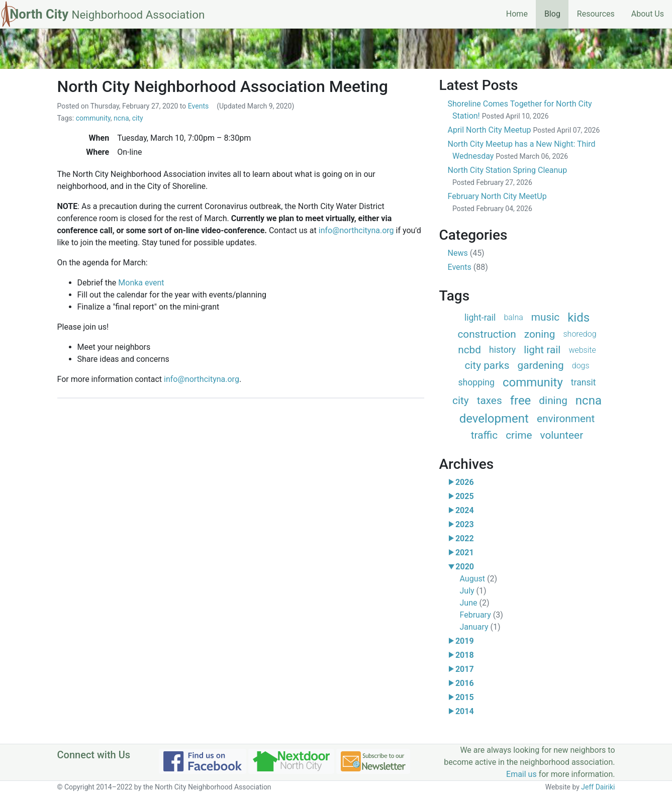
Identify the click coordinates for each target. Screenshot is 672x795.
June (475, 603)
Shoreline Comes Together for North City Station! (520, 110)
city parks (487, 365)
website (582, 350)
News (466, 253)
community (93, 118)
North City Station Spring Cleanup (508, 176)
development (494, 419)
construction (487, 334)
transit (584, 382)
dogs (581, 366)
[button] (452, 482)
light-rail (480, 318)
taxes (490, 401)
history (502, 350)
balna (513, 317)
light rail (542, 350)
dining (553, 401)
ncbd (469, 350)
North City (107, 14)
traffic (484, 435)
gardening (540, 365)
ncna (121, 118)
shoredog (580, 334)
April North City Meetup (524, 130)
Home (517, 14)
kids (579, 318)
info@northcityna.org (356, 230)
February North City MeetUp (497, 202)
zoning (540, 334)
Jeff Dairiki (598, 787)
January (480, 627)
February (482, 615)
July (473, 591)
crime (519, 435)
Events (198, 106)
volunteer (561, 435)
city (138, 118)
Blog (556, 13)
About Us (648, 14)
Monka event (141, 283)
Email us (521, 774)
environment (566, 419)
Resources (596, 14)
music (545, 317)
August (478, 579)
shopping (476, 382)
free (521, 401)
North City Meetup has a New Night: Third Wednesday (522, 150)
